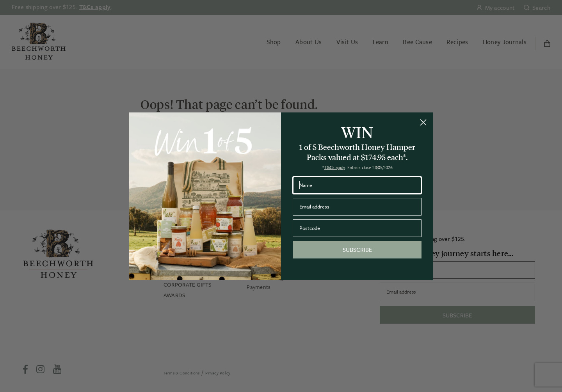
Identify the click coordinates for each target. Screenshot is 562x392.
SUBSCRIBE (357, 249)
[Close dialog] (423, 122)
